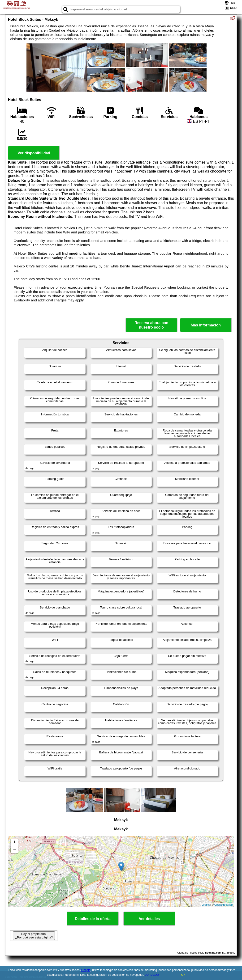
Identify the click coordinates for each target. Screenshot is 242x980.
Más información (206, 325)
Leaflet (206, 905)
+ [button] (15, 843)
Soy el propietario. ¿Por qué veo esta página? (34, 936)
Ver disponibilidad (34, 153)
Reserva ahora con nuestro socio (151, 325)
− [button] (15, 850)
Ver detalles (149, 919)
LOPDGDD (152, 975)
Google (86, 970)
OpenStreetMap (224, 905)
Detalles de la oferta (93, 919)
